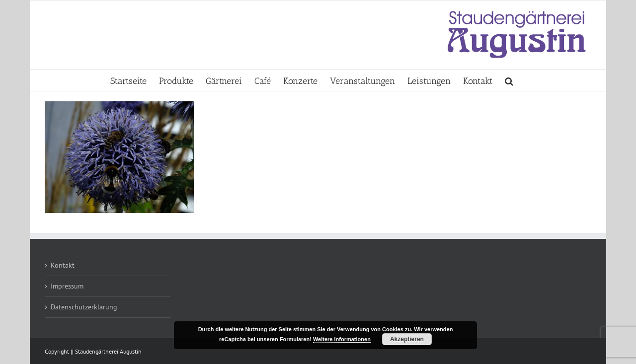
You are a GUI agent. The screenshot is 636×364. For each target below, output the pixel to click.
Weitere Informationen (342, 339)
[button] (509, 80)
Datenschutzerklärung (84, 307)
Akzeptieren (407, 339)
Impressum (67, 286)
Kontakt (63, 265)
